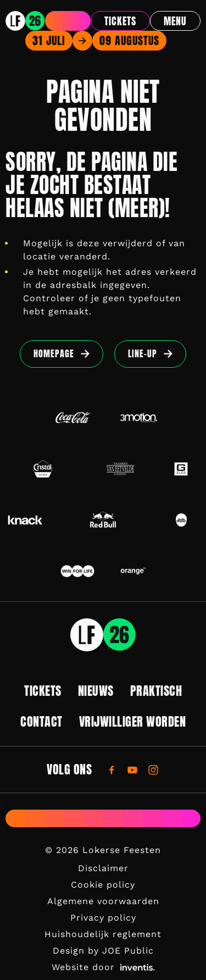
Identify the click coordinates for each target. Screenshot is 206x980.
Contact (41, 721)
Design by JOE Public (103, 951)
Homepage (54, 353)
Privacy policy (103, 918)
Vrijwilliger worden (133, 721)
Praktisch (156, 691)
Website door (103, 967)
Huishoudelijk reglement (103, 934)
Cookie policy (103, 885)
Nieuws (96, 691)
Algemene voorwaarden (103, 901)
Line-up (143, 353)
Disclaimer (103, 868)
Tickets (120, 21)
